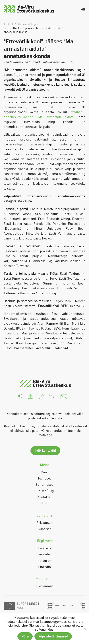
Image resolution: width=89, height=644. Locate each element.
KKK (45, 503)
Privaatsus (44, 523)
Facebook (45, 548)
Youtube (45, 554)
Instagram (45, 560)
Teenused (45, 478)
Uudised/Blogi (44, 491)
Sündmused (45, 484)
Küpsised (44, 529)
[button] (20, 396)
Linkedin (45, 567)
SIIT (69, 62)
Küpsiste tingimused (53, 636)
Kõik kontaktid (45, 450)
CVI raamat (45, 586)
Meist (45, 472)
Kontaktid (44, 497)
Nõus (25, 636)
